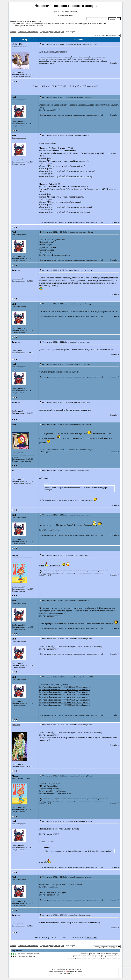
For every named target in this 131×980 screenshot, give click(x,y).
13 (73, 86)
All (83, 86)
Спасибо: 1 (114, 715)
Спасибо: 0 (114, 63)
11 (68, 86)
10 (65, 86)
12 (70, 86)
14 (75, 86)
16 (80, 86)
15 (78, 86)
